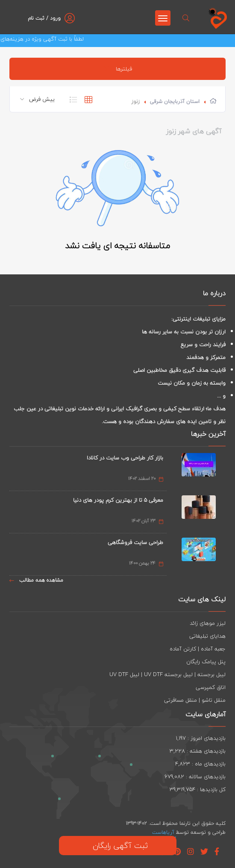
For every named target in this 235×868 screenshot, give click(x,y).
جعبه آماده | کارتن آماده (198, 649)
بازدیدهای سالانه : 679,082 (195, 777)
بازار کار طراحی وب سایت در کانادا (125, 458)
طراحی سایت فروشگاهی (135, 542)
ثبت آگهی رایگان (118, 846)
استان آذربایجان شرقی (175, 102)
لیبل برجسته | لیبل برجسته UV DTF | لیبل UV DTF (167, 674)
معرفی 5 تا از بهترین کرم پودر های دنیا (118, 500)
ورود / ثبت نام (44, 18)
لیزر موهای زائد (208, 623)
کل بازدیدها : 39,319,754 (198, 789)
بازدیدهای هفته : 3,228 (198, 751)
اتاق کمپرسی (211, 687)
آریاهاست (164, 832)
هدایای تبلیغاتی (207, 636)
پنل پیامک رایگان (206, 662)
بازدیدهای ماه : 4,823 (200, 764)
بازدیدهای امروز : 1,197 (201, 738)
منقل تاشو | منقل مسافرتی (195, 700)
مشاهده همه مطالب (36, 580)
